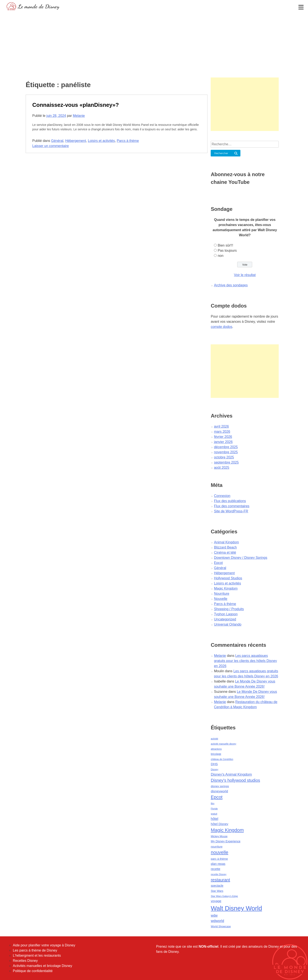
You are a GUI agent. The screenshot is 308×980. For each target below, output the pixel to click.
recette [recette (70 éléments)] (215, 869)
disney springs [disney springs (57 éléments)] (220, 786)
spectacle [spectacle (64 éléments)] (217, 886)
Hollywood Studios (228, 578)
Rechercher (221, 153)
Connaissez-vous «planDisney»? (76, 105)
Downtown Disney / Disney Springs (241, 558)
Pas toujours (227, 251)
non (221, 256)
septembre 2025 (226, 462)
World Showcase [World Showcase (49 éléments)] (221, 926)
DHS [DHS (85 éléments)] (214, 764)
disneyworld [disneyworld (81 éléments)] (219, 791)
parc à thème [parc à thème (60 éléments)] (219, 859)
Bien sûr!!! (225, 245)
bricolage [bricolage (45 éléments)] (216, 754)
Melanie (79, 116)
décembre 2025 (226, 447)
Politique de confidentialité (33, 971)
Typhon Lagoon (226, 614)
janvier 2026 (223, 442)
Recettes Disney (25, 961)
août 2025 (221, 468)
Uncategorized (225, 619)
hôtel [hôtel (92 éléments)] (214, 819)
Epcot (218, 563)
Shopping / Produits (229, 609)
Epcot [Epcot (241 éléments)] (217, 797)
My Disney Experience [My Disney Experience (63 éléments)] (226, 841)
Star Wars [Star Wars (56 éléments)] (217, 891)
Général (57, 141)
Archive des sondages (231, 285)
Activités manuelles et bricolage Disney (42, 966)
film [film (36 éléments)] (212, 803)
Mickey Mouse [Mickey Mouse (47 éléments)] (219, 836)
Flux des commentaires (232, 506)
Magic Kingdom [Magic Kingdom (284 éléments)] (227, 830)
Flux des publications (230, 501)
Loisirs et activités (101, 141)
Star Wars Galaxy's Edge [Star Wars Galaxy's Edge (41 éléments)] (224, 896)
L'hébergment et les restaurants (37, 955)
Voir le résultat (245, 275)
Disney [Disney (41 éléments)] (214, 769)
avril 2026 (221, 426)
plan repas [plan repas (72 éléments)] (218, 864)
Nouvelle (221, 599)
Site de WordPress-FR (231, 511)
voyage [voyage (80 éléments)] (216, 901)
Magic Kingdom (226, 588)
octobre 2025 (224, 457)
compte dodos (221, 327)
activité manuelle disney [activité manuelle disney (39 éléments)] (223, 744)
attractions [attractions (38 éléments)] (216, 749)
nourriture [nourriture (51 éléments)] (217, 847)
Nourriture (221, 594)
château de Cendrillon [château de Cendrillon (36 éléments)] (222, 759)
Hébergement (76, 141)
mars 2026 (222, 432)
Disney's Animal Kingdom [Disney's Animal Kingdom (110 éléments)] (231, 774)
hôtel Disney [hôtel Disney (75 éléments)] (219, 824)
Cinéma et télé (225, 552)
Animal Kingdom (226, 542)
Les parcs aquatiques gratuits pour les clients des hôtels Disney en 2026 (245, 661)
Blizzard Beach (225, 547)
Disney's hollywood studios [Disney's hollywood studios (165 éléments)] (235, 780)
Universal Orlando (228, 624)
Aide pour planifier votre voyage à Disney (44, 945)
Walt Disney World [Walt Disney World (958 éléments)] (236, 908)
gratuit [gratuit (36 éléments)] (214, 814)
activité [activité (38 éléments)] (214, 739)
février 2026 (223, 437)
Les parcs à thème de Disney (35, 950)
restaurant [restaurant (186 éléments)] (220, 880)
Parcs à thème (128, 141)
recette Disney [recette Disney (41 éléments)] (218, 874)
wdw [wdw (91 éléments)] (214, 915)
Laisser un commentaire (51, 146)
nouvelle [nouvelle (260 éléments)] (219, 852)
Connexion (222, 496)
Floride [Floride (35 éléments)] (214, 809)
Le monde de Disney (39, 6)
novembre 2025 (226, 452)
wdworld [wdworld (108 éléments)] (217, 921)
